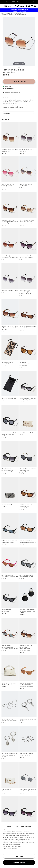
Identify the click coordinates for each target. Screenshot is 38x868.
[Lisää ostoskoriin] (19, 82)
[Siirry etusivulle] (19, 6)
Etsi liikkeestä (8, 88)
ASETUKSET (19, 856)
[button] (30, 6)
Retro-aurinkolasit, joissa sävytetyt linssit (14, 15)
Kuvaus (5, 97)
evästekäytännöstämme (10, 848)
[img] (19, 67)
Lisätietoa (6, 114)
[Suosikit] (33, 6)
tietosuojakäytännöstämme (11, 846)
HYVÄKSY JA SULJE (19, 863)
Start (3, 13)
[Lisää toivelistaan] (33, 70)
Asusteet (9, 13)
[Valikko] (3, 6)
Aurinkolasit (18, 13)
